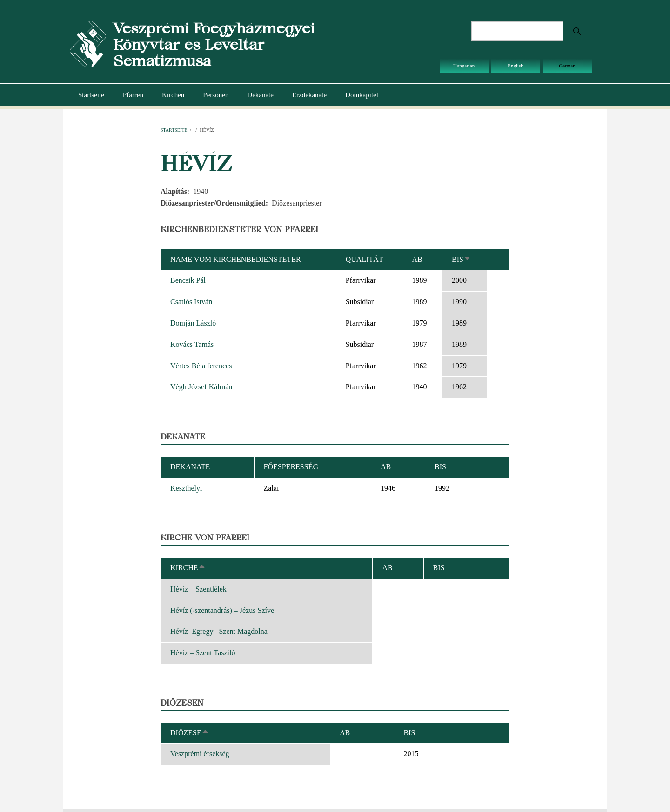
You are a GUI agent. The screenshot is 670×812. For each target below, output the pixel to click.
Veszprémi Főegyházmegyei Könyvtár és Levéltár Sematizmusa (214, 44)
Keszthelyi (186, 488)
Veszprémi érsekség (200, 754)
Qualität (365, 259)
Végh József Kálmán (201, 387)
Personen (216, 95)
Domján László (193, 323)
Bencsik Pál (188, 280)
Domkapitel (362, 95)
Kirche (188, 568)
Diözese (190, 733)
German (567, 66)
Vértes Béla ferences (201, 366)
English (516, 66)
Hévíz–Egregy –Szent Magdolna (219, 631)
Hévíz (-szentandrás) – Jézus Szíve (222, 610)
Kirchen (173, 95)
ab (417, 259)
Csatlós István (191, 302)
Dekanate (260, 95)
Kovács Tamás (192, 344)
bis (461, 259)
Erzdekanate (309, 95)
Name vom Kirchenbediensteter (236, 259)
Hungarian (464, 66)
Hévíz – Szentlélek (198, 589)
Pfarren (133, 95)
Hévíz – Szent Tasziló (203, 653)
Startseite (91, 95)
